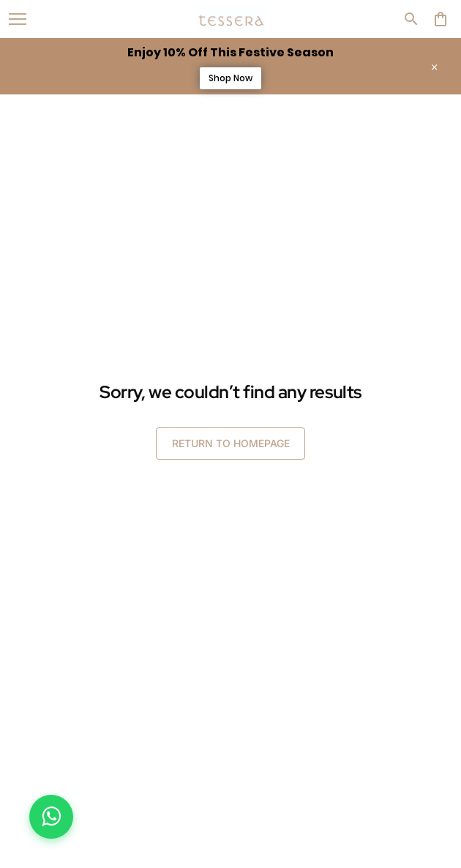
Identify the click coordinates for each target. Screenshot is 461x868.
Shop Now (230, 78)
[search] (411, 19)
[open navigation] (18, 19)
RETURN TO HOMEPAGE (231, 443)
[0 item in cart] (441, 19)
